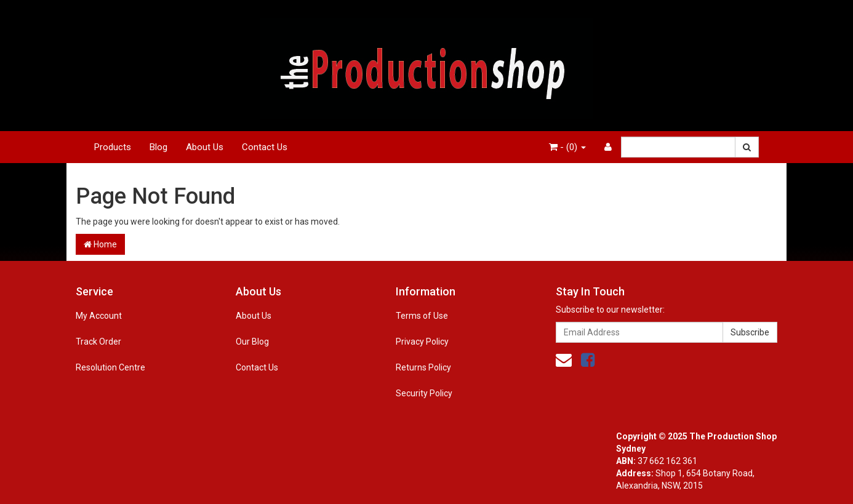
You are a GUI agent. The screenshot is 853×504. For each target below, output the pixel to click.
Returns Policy (423, 367)
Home (100, 244)
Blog (158, 147)
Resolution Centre (110, 367)
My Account (99, 316)
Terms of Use (422, 316)
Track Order (98, 342)
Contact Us (265, 147)
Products (113, 147)
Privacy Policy (422, 342)
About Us (205, 147)
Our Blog (252, 342)
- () (567, 147)
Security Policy (424, 393)
